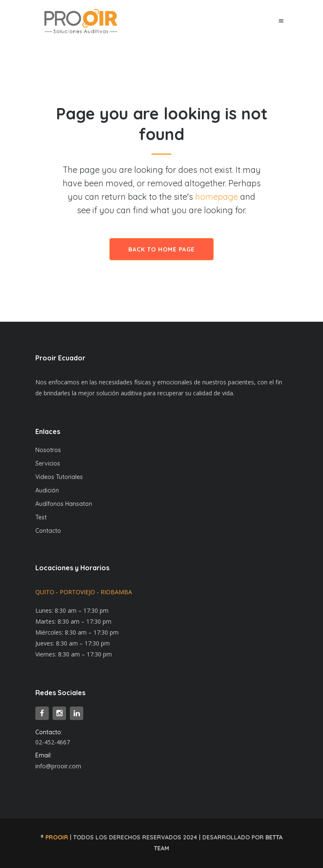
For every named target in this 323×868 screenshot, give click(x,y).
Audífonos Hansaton (64, 504)
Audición (47, 490)
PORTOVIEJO (77, 592)
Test (41, 517)
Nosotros (48, 450)
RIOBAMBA (116, 592)
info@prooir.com (58, 766)
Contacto (48, 531)
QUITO (45, 592)
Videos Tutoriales (59, 477)
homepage (217, 197)
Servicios (48, 463)
